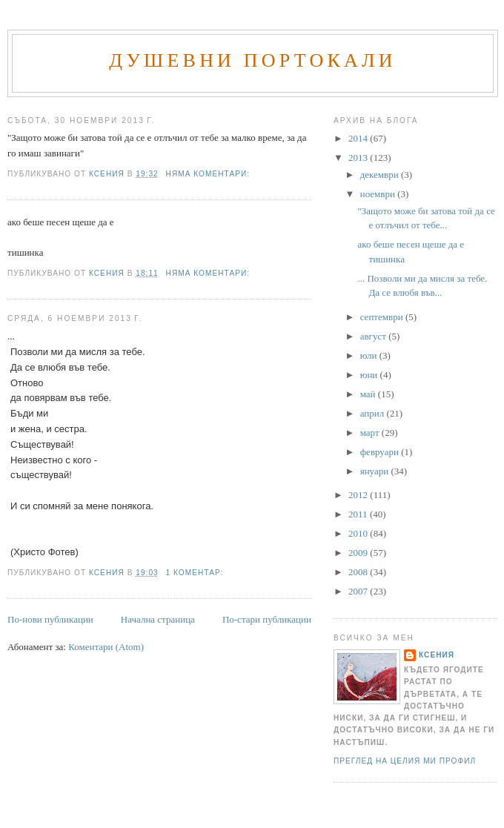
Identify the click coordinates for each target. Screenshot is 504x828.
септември (383, 317)
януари (376, 471)
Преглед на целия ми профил (405, 761)
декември (381, 175)
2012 (359, 495)
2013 (359, 158)
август (374, 336)
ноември (379, 194)
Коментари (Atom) (106, 647)
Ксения (437, 655)
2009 (359, 553)
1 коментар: (196, 573)
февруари (381, 452)
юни (370, 375)
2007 (359, 591)
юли (370, 355)
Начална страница (158, 619)
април (374, 413)
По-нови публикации (50, 619)
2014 (359, 138)
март (371, 433)
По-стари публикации (267, 619)
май (369, 394)
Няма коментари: (209, 174)
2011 (359, 514)
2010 (359, 533)
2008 (359, 572)
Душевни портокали (253, 60)
